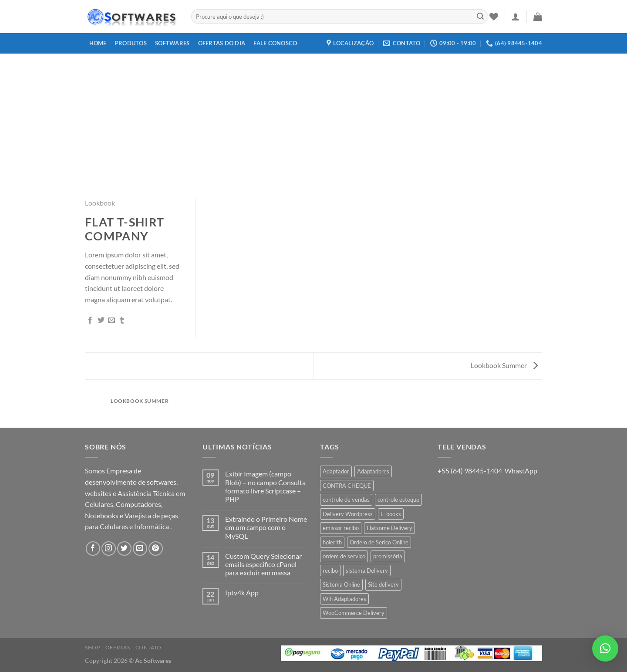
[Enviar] (480, 17)
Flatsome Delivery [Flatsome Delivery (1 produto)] (389, 528)
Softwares (172, 43)
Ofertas (118, 647)
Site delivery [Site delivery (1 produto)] (383, 584)
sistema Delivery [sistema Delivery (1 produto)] (367, 571)
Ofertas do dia (222, 43)
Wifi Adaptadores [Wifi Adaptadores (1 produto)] (344, 599)
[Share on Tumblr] (122, 321)
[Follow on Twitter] (124, 549)
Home (98, 43)
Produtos (131, 43)
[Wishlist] (494, 17)
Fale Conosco (275, 43)
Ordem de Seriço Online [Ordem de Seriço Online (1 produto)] (379, 542)
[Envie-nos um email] (140, 549)
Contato (148, 647)
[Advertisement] (313, 119)
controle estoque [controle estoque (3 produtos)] (398, 500)
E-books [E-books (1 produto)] (391, 514)
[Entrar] (516, 17)
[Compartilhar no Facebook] (90, 321)
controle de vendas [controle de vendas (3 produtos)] (346, 500)
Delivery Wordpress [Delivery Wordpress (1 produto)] (348, 514)
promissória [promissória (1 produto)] (388, 556)
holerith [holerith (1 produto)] (332, 542)
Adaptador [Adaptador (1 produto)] (336, 471)
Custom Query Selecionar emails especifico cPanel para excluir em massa (263, 564)
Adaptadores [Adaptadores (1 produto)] (373, 471)
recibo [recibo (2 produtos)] (330, 571)
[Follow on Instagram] (109, 549)
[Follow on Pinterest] (156, 549)
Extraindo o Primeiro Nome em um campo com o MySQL (266, 527)
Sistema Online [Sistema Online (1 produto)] (341, 584)
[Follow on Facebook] (93, 549)
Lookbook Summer (504, 365)
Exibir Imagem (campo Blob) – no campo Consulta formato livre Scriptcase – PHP (265, 486)
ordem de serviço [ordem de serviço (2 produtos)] (344, 556)
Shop (92, 647)
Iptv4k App (242, 593)
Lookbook (100, 203)
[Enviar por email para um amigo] (111, 321)
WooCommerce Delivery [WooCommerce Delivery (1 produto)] (354, 613)
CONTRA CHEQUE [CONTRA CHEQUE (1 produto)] (347, 486)
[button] (605, 648)
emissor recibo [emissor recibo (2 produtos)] (341, 528)
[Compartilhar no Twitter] (101, 321)
